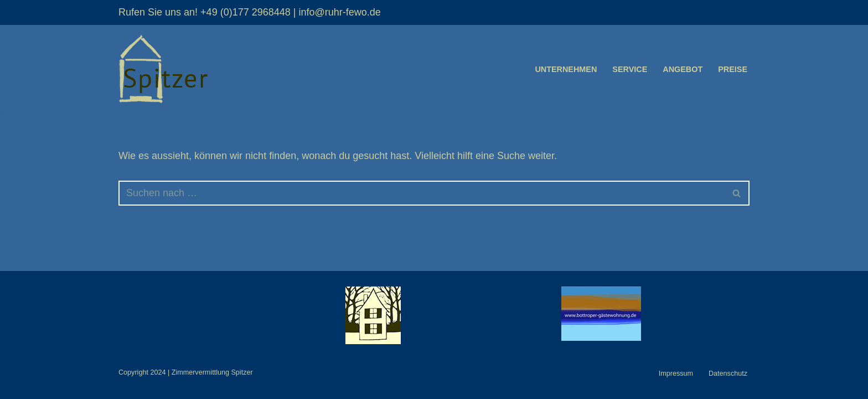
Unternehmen (566, 69)
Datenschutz (728, 374)
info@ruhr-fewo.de (339, 12)
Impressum (676, 374)
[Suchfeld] (422, 193)
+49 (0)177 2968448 (246, 12)
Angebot (683, 69)
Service (630, 69)
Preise (733, 69)
